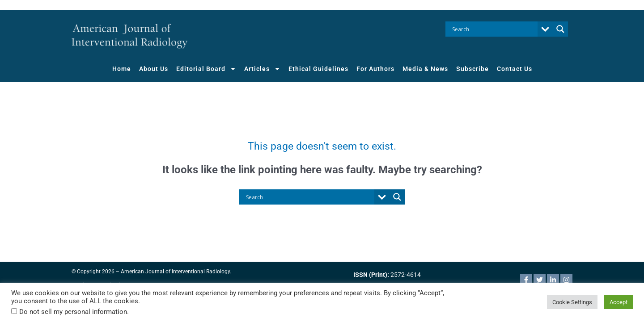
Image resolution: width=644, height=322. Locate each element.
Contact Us (515, 69)
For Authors (375, 69)
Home (122, 69)
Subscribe (472, 69)
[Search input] (494, 29)
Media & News (425, 69)
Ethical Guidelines (318, 69)
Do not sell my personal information (73, 312)
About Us (154, 69)
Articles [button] (262, 69)
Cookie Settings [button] (572, 302)
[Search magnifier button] (560, 29)
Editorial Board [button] (206, 69)
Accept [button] (619, 302)
